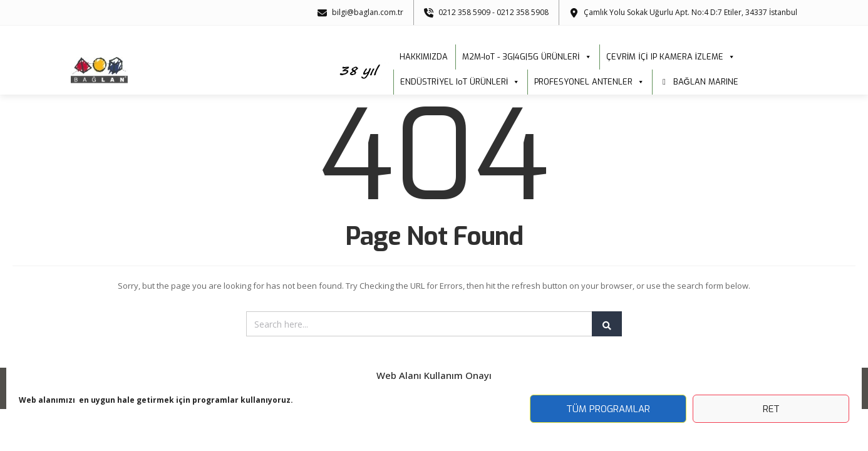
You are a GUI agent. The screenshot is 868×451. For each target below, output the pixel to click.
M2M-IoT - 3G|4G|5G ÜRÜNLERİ (527, 57)
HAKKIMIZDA (424, 57)
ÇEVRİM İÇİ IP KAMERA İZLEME (671, 57)
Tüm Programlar (608, 409)
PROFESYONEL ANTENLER (589, 82)
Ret (771, 409)
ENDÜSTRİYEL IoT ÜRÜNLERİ (460, 82)
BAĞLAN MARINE (706, 82)
